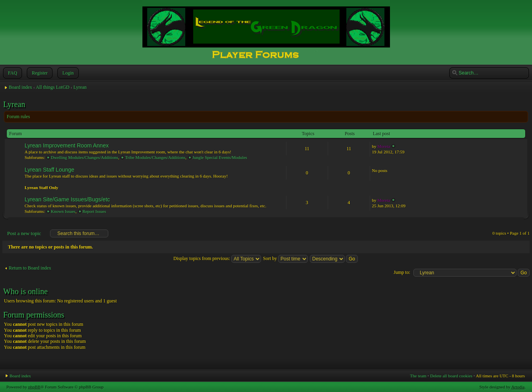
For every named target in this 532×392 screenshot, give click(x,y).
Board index (20, 87)
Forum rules (18, 117)
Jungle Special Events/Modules (220, 157)
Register (39, 73)
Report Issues (94, 211)
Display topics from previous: (217, 258)
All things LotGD (53, 87)
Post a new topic (24, 233)
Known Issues (63, 211)
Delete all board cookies (451, 376)
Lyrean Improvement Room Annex (67, 145)
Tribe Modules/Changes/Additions (155, 157)
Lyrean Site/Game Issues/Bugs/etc (67, 199)
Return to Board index (30, 268)
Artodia (518, 387)
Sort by (285, 258)
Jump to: (402, 272)
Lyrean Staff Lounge (49, 170)
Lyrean (80, 87)
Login (67, 73)
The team (418, 376)
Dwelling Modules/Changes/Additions (85, 157)
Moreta (384, 146)
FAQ (12, 73)
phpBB (34, 387)
